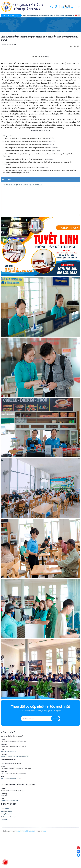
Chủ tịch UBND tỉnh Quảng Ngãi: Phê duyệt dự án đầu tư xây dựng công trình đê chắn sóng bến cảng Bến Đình (39, 189)
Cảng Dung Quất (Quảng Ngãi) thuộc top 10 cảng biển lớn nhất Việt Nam (28, 182)
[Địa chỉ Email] (41, 753)
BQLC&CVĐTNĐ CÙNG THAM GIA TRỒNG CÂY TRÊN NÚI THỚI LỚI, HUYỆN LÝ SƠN (28, 186)
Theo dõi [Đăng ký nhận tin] (55, 753)
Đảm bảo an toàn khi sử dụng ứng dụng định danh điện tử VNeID (25, 173)
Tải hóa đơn (4, 854)
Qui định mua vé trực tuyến (9, 851)
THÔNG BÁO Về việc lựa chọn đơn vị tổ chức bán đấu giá (22, 202)
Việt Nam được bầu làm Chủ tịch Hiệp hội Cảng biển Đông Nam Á (25, 179)
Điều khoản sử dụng (6, 846)
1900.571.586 (69, 8)
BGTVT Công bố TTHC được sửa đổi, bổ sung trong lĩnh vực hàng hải (26, 176)
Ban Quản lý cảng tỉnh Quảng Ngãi (25, 866)
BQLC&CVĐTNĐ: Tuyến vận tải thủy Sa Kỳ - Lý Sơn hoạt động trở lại (25, 194)
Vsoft (44, 866)
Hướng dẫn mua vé (6, 849)
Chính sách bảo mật (6, 843)
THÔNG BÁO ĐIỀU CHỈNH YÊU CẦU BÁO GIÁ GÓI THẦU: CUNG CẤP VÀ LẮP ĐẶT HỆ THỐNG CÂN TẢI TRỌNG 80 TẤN (38, 197)
